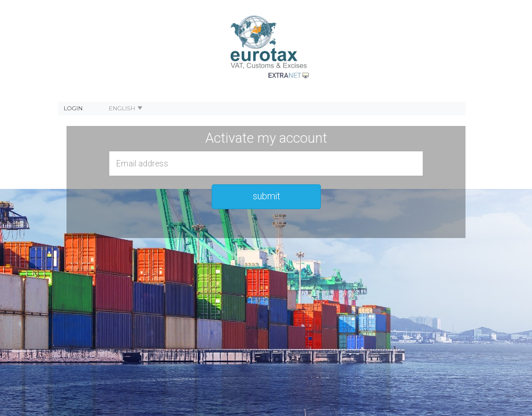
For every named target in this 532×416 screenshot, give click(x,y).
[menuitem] (73, 109)
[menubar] (262, 109)
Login (73, 108)
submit (266, 196)
